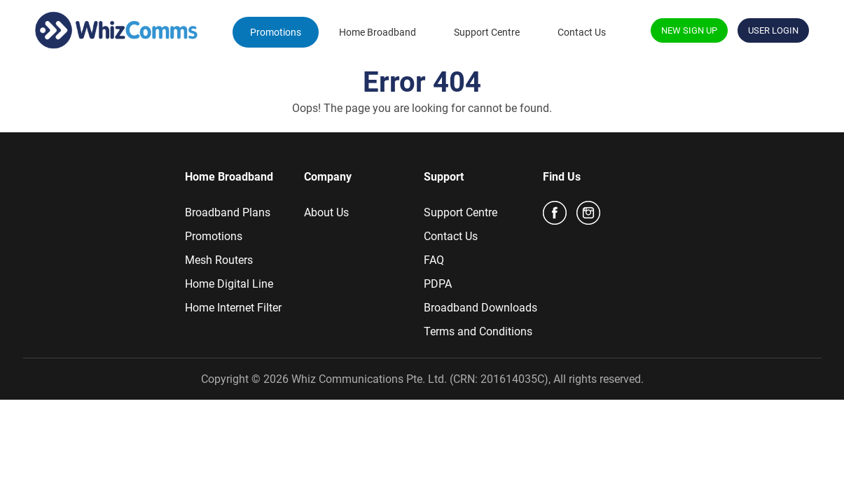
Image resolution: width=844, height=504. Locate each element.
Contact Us (582, 32)
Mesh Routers (219, 260)
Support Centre (487, 32)
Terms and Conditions (478, 331)
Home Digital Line (229, 284)
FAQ (434, 260)
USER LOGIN (773, 30)
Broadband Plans (228, 212)
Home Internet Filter (233, 308)
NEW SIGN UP (689, 30)
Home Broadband (378, 32)
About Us (326, 212)
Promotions (276, 32)
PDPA (438, 284)
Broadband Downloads (480, 308)
